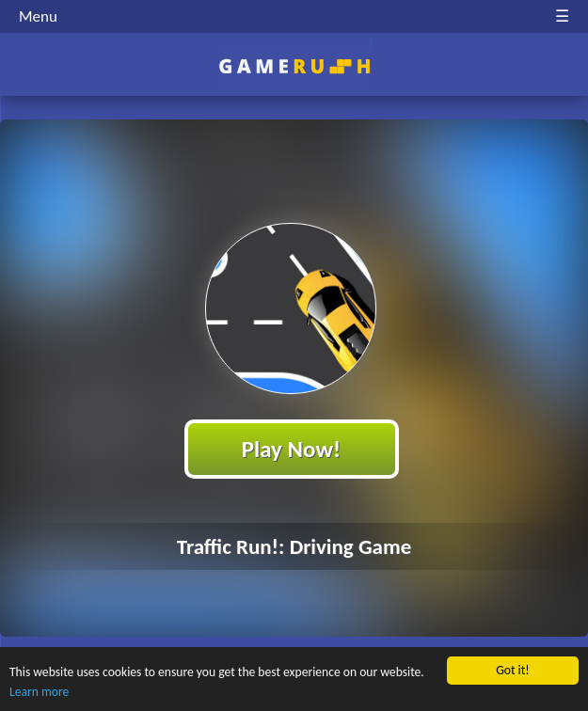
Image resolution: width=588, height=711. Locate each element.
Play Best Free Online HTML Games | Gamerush (294, 66)
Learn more (39, 692)
